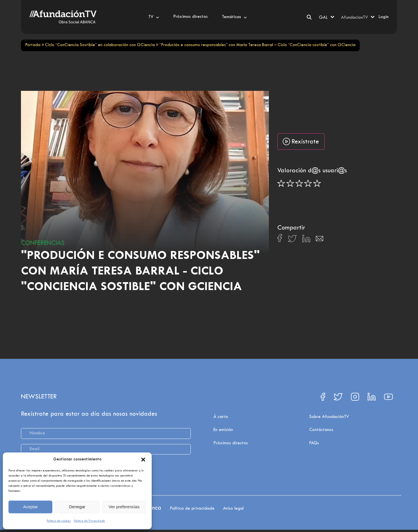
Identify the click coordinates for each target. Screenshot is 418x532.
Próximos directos (231, 443)
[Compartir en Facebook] (280, 240)
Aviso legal (233, 509)
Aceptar (31, 507)
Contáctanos (321, 430)
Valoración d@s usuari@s (312, 171)
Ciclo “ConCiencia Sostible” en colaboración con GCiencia (100, 45)
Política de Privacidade (89, 521)
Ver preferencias (124, 507)
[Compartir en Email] (320, 240)
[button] (143, 460)
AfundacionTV (354, 18)
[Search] (309, 17)
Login (383, 17)
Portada (33, 45)
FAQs (314, 443)
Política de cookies (59, 521)
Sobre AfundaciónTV (329, 417)
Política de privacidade (192, 509)
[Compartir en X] (292, 240)
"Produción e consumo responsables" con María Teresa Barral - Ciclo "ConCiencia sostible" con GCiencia (140, 272)
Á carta (221, 417)
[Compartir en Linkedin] (306, 240)
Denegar (77, 507)
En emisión (223, 430)
